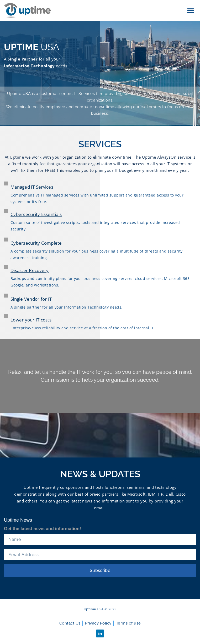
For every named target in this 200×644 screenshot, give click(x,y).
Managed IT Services (32, 187)
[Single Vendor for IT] (6, 296)
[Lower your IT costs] (6, 316)
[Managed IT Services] (6, 183)
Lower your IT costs (31, 320)
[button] (191, 11)
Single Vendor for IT (31, 299)
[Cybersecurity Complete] (6, 240)
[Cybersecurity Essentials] (6, 211)
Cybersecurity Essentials (36, 214)
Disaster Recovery (30, 270)
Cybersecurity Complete (36, 243)
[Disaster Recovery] (6, 267)
